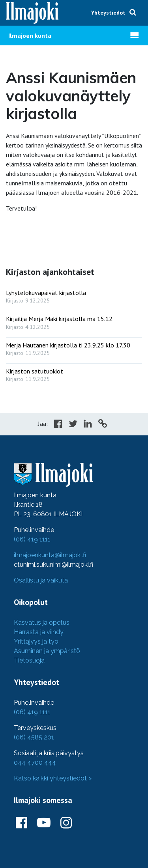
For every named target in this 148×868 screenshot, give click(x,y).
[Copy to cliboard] (103, 425)
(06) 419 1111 (32, 539)
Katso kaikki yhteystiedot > (53, 778)
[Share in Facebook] (58, 425)
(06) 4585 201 (34, 737)
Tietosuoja (29, 660)
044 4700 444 (35, 763)
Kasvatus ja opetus (42, 623)
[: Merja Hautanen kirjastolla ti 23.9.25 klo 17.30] (74, 347)
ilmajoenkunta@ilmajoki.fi (50, 555)
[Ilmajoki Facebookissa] (22, 823)
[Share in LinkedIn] (88, 425)
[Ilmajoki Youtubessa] (44, 823)
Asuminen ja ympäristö (47, 651)
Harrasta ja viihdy (39, 632)
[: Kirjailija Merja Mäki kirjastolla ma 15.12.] (74, 321)
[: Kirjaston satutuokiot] (74, 373)
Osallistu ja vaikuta (41, 580)
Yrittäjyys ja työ (36, 641)
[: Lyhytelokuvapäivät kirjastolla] (74, 295)
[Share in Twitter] (73, 425)
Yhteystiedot (108, 13)
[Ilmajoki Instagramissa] (66, 823)
